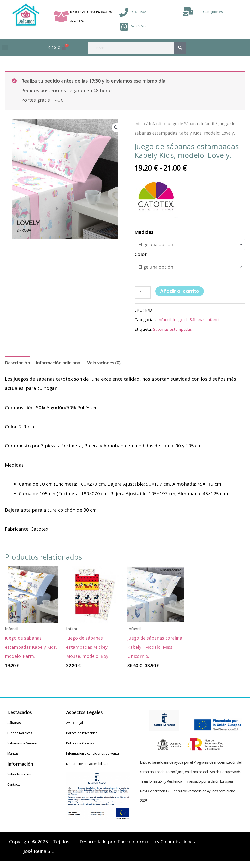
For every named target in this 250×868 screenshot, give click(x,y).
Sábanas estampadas (174, 331)
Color (141, 255)
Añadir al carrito (180, 293)
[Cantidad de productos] (143, 294)
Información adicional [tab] (61, 365)
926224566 (139, 12)
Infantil (157, 123)
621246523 (139, 26)
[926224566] (124, 12)
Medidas (144, 232)
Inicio (140, 123)
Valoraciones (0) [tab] (108, 365)
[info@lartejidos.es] (188, 12)
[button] (5, 48)
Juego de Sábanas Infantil (194, 123)
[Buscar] (180, 48)
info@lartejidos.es (209, 12)
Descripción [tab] (18, 365)
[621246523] (124, 27)
